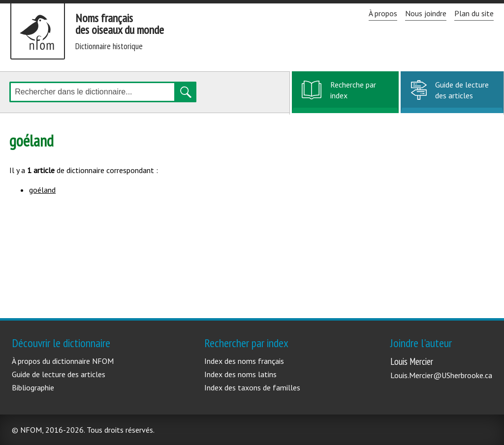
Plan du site (474, 13)
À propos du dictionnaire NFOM (63, 361)
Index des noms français (244, 361)
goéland (42, 190)
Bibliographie (33, 387)
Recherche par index (353, 95)
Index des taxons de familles (252, 387)
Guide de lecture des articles (462, 90)
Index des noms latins (240, 374)
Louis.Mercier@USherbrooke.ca (441, 375)
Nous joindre (426, 13)
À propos (383, 13)
